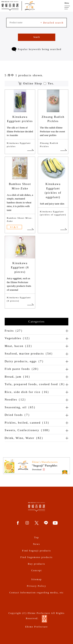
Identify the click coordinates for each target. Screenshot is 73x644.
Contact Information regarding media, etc (36, 593)
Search (36, 37)
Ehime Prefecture (37, 627)
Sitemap (36, 579)
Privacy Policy (36, 586)
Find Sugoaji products (36, 551)
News (36, 544)
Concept (37, 570)
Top (36, 537)
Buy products (36, 564)
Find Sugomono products (36, 557)
